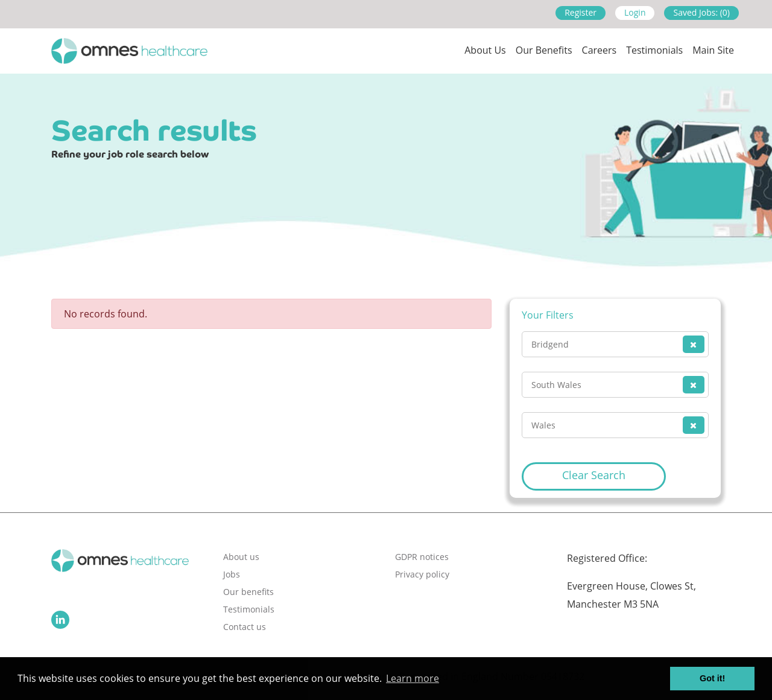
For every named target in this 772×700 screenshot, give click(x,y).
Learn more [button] (413, 678)
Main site (713, 50)
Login (635, 12)
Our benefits (248, 592)
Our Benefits (544, 50)
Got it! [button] (712, 678)
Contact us (245, 627)
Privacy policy (422, 574)
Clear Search (594, 475)
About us (485, 50)
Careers (600, 50)
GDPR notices (422, 557)
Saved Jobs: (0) (701, 12)
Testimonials (654, 50)
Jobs (232, 574)
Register (581, 12)
